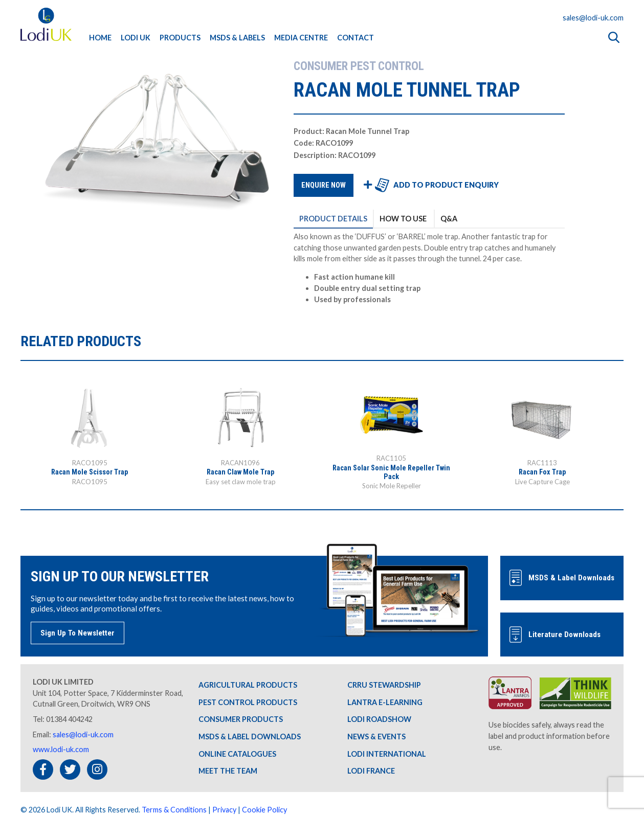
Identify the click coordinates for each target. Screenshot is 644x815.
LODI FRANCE (371, 771)
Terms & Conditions (174, 810)
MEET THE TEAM (228, 771)
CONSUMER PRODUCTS (241, 719)
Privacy (224, 810)
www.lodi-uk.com (61, 749)
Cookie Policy (264, 810)
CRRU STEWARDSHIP (384, 685)
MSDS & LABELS (237, 38)
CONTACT (356, 38)
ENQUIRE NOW (324, 185)
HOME (100, 38)
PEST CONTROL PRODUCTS (248, 702)
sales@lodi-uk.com (593, 18)
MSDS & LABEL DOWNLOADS (250, 737)
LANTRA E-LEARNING (385, 702)
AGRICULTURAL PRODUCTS (248, 685)
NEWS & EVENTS (376, 737)
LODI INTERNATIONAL (387, 754)
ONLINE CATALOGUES (237, 754)
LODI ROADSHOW (379, 719)
